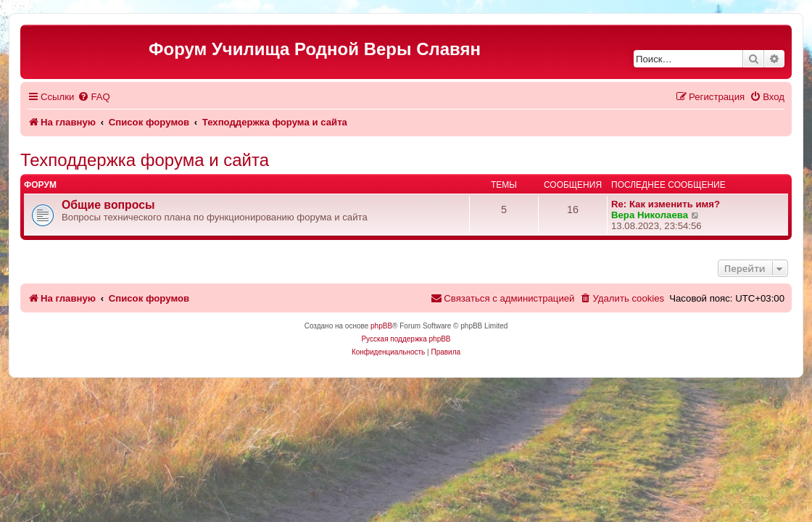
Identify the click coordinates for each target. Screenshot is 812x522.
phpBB (381, 326)
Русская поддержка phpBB (406, 339)
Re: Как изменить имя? (666, 204)
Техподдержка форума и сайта (145, 160)
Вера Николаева (650, 215)
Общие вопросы (108, 205)
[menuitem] (94, 97)
